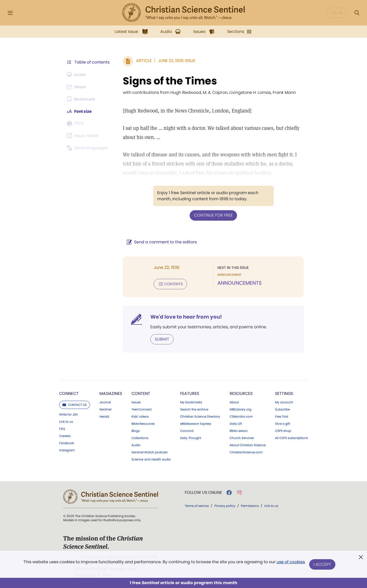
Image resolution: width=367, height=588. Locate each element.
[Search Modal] (357, 13)
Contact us (75, 404)
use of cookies (290, 562)
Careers (65, 435)
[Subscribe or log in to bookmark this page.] (81, 99)
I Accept (323, 564)
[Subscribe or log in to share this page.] (77, 87)
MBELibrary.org (240, 409)
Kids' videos (140, 416)
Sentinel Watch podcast (149, 452)
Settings (284, 393)
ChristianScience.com (246, 452)
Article (144, 61)
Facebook (67, 443)
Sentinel (105, 409)
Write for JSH (68, 414)
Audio (136, 445)
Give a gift (283, 423)
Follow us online (203, 492)
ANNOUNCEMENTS (240, 283)
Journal (105, 402)
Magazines (111, 393)
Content (141, 393)
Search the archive (194, 409)
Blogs (136, 430)
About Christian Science (248, 445)
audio (151, 459)
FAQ (62, 428)
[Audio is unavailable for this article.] (77, 74)
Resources (241, 393)
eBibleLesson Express (196, 423)
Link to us (66, 421)
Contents (170, 284)
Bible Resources (143, 423)
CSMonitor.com (241, 416)
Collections (140, 437)
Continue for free (213, 215)
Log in (337, 13)
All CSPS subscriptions (291, 437)
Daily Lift (236, 423)
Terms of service (197, 505)
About (234, 402)
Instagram (67, 450)
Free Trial (281, 416)
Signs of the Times (170, 81)
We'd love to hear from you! (186, 316)
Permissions (250, 505)
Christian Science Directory (200, 416)
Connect (69, 393)
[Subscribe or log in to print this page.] (76, 123)
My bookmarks (191, 402)
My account (284, 402)
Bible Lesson (239, 430)
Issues (136, 402)
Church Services (242, 437)
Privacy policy (225, 505)
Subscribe (282, 409)
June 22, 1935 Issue (177, 61)
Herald (104, 416)
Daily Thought (191, 437)
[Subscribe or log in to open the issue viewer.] (84, 136)
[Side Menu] (10, 13)
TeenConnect (142, 409)
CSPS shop (283, 430)
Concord (187, 430)
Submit (162, 339)
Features (190, 393)
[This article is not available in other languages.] (88, 148)
